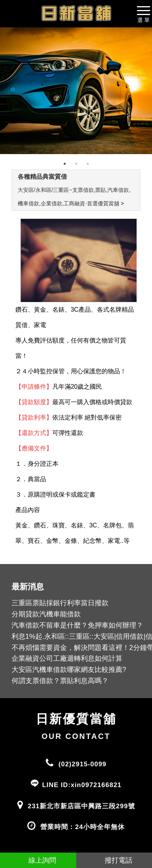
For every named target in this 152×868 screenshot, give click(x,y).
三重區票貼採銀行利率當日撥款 (60, 603)
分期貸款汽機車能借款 (46, 614)
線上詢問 (38, 860)
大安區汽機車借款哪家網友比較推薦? (69, 670)
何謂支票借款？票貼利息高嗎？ (60, 681)
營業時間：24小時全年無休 (83, 827)
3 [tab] (88, 164)
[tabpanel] (76, 91)
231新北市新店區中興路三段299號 (81, 806)
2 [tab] (76, 164)
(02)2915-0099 (83, 764)
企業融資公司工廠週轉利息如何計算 (67, 658)
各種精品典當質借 (42, 177)
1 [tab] (65, 164)
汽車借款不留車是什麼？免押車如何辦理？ (77, 625)
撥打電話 (114, 860)
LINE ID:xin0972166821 (82, 785)
